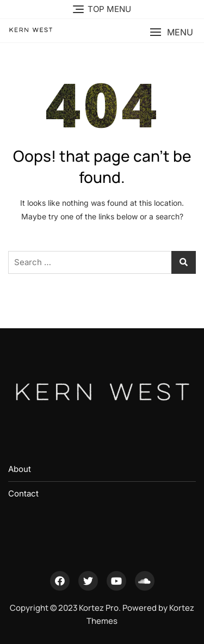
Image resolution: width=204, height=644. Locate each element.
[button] (171, 32)
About (20, 469)
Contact (23, 493)
